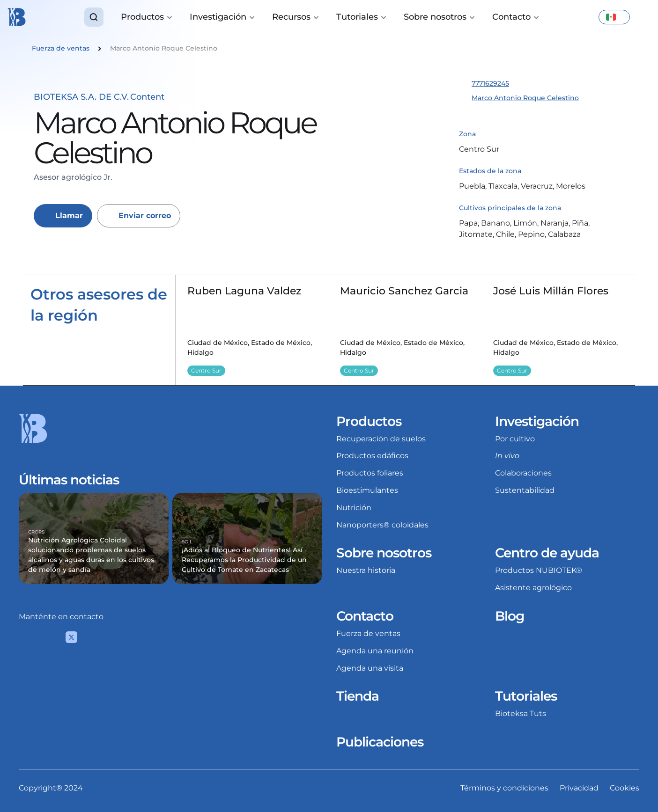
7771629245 (490, 83)
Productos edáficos (372, 456)
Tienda (358, 696)
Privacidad (579, 788)
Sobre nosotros (384, 553)
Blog (510, 616)
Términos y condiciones (504, 788)
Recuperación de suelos (381, 439)
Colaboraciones (523, 473)
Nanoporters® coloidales (382, 525)
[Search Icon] (94, 17)
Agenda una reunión (375, 651)
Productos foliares (370, 473)
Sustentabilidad (525, 490)
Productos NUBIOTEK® (539, 570)
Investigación (537, 421)
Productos (369, 421)
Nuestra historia (366, 570)
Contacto (365, 616)
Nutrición (354, 508)
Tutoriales (526, 696)
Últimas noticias (69, 480)
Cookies (625, 788)
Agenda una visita (370, 668)
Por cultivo (515, 439)
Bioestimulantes (367, 490)
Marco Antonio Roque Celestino (525, 98)
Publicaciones (380, 742)
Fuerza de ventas (368, 633)
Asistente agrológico (533, 588)
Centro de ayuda (547, 553)
